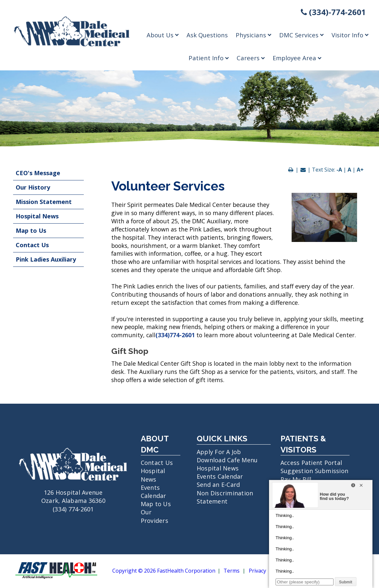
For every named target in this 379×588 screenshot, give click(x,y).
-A (339, 170)
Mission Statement (44, 202)
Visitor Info (350, 35)
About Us (163, 35)
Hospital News (37, 216)
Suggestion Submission (314, 471)
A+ (360, 170)
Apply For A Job (219, 452)
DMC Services (301, 35)
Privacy (257, 571)
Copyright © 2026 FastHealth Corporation (164, 571)
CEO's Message (38, 173)
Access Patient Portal (311, 463)
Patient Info (209, 58)
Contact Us (32, 245)
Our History (33, 187)
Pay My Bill (296, 479)
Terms (232, 571)
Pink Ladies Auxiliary (46, 259)
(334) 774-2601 (73, 509)
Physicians (253, 35)
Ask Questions (207, 35)
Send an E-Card (218, 485)
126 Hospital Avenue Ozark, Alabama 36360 (73, 492)
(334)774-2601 (175, 335)
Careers (251, 58)
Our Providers (154, 516)
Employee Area (297, 58)
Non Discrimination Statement (225, 497)
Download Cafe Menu (227, 460)
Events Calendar (153, 492)
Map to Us (31, 230)
